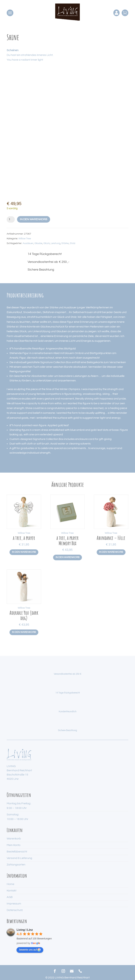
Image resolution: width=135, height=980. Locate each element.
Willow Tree (25, 239)
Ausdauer (28, 243)
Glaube (38, 243)
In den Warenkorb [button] (24, 552)
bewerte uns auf (30, 950)
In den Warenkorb (34, 219)
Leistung (56, 243)
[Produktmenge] (11, 219)
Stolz (73, 243)
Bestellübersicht (17, 852)
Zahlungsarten (16, 865)
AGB (10, 897)
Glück (47, 243)
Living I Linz (25, 930)
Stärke (65, 243)
